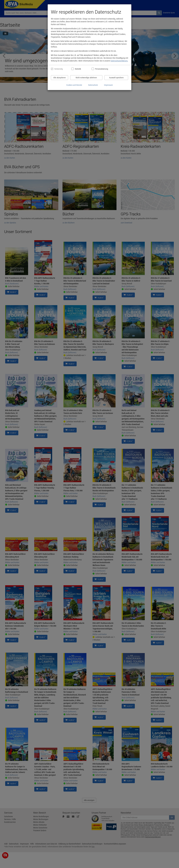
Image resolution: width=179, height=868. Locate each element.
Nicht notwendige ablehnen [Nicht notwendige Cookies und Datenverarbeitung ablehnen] (86, 78)
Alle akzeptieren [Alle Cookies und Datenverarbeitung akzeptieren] (60, 78)
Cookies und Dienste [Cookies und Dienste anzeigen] (74, 85)
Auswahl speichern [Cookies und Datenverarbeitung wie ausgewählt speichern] (116, 78)
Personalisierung (101, 69)
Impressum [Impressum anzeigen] (108, 85)
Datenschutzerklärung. (119, 61)
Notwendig (59, 69)
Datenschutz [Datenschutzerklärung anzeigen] (93, 85)
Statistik (78, 69)
